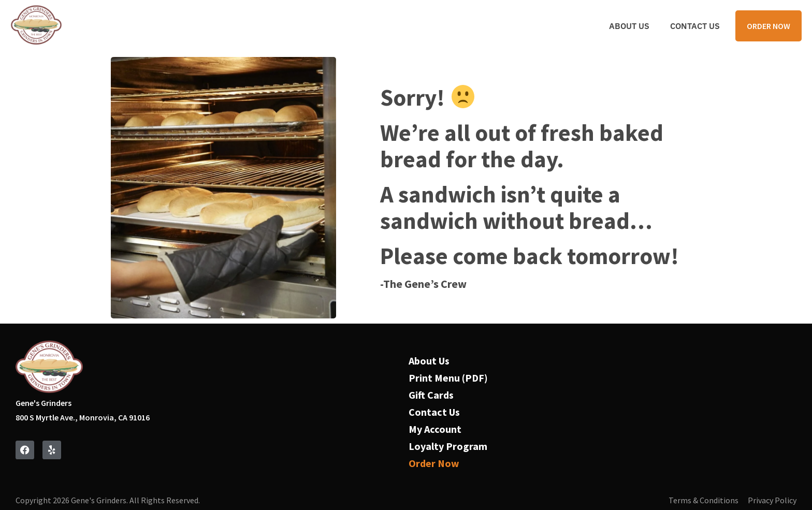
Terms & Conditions (704, 500)
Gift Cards (431, 395)
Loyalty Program (448, 446)
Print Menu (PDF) (448, 378)
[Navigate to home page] (36, 26)
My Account (435, 429)
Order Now (434, 463)
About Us (629, 26)
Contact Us (695, 26)
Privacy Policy (772, 500)
